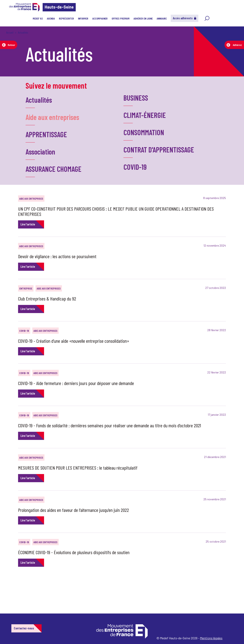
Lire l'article (28, 224)
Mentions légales (211, 638)
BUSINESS (136, 98)
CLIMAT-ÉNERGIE (145, 115)
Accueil (10, 32)
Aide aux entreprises (52, 117)
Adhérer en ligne (143, 18)
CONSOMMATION (144, 132)
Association (40, 152)
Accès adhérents (185, 18)
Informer (83, 18)
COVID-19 (135, 167)
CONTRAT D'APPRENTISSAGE (159, 150)
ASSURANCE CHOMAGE (53, 169)
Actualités (39, 100)
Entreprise (26, 288)
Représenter (66, 18)
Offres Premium (121, 18)
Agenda (51, 18)
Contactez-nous (24, 628)
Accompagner (100, 18)
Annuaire (162, 18)
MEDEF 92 (38, 18)
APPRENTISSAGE (46, 134)
